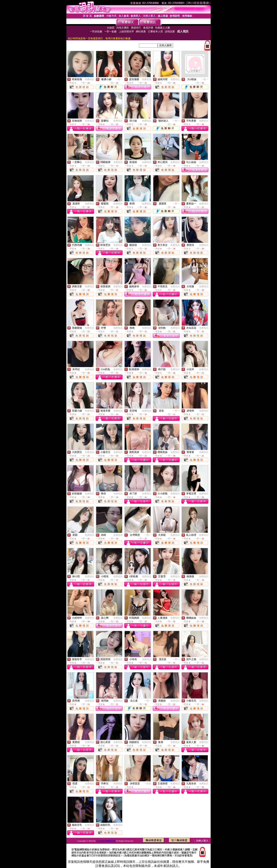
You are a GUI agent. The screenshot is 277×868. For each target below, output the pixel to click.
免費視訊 (89, 79)
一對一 (119, 79)
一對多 (148, 784)
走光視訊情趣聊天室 (106, 841)
